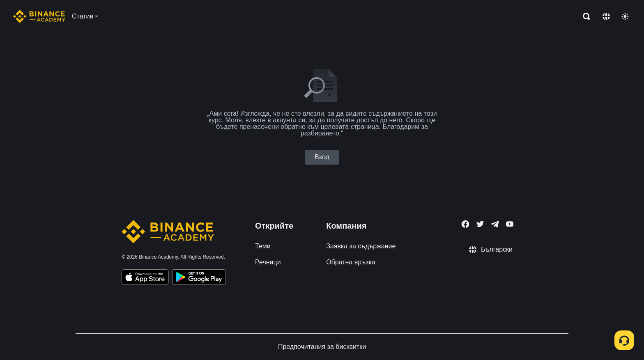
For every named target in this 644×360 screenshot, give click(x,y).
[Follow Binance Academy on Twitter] (480, 224)
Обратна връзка (351, 262)
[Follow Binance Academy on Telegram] (495, 224)
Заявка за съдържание (361, 246)
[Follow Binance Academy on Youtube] (510, 224)
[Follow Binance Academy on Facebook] (465, 224)
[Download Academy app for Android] (199, 278)
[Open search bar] (584, 16)
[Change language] (606, 16)
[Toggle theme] (625, 16)
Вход (322, 157)
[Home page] (39, 16)
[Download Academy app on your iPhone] (145, 278)
